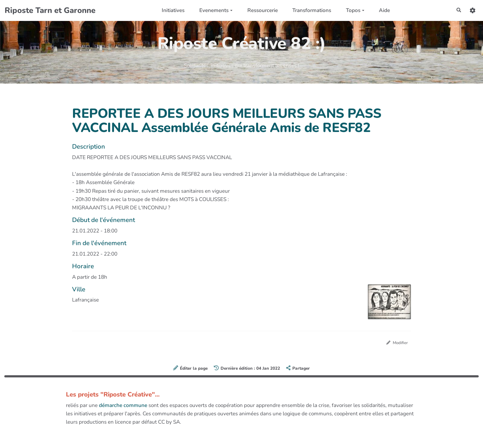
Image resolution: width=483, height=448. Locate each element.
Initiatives (171, 10)
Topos (353, 10)
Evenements (214, 10)
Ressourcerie (260, 10)
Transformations (310, 10)
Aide (383, 10)
